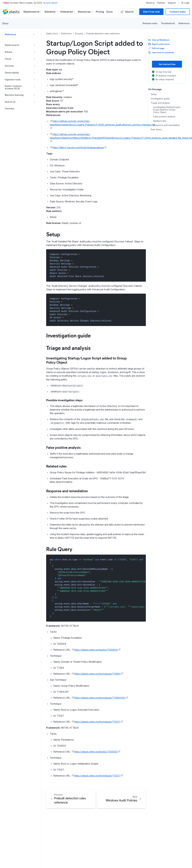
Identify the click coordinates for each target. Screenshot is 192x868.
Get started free (167, 64)
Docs (109, 12)
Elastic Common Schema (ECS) (13, 87)
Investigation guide (160, 99)
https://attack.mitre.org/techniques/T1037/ (97, 776)
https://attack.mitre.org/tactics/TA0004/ (96, 650)
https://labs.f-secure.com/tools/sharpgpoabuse (78, 147)
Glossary (10, 109)
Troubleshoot (168, 23)
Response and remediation (167, 125)
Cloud (8, 59)
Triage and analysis (160, 103)
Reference (184, 23)
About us (150, 3)
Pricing (100, 12)
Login (185, 3)
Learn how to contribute (161, 52)
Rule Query (156, 130)
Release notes (150, 23)
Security (9, 66)
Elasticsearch (12, 45)
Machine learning (14, 95)
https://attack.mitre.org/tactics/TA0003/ (96, 752)
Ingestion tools (13, 80)
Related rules (160, 121)
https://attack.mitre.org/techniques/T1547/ (97, 722)
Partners (161, 3)
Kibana (9, 52)
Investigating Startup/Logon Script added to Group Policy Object (167, 110)
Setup (154, 94)
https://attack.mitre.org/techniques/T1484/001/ (100, 698)
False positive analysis (164, 117)
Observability (12, 73)
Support (172, 3)
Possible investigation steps (64, 400)
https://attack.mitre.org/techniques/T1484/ (97, 674)
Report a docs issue (159, 44)
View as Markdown (159, 40)
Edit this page (156, 48)
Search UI (10, 102)
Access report (50, 3)
